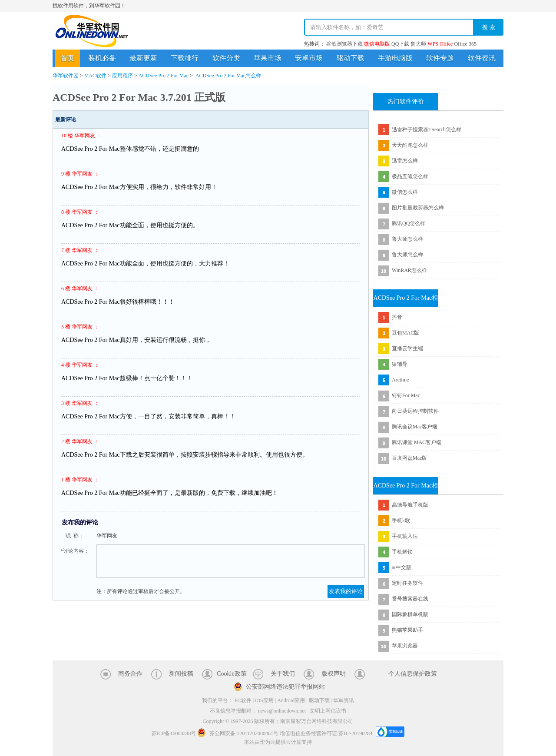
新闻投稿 (181, 674)
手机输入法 (405, 536)
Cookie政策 (232, 674)
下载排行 (185, 58)
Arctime (400, 380)
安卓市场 (309, 58)
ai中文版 (402, 567)
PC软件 (243, 700)
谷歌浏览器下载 (344, 44)
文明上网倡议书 (328, 711)
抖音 (397, 317)
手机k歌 (401, 521)
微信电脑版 (377, 44)
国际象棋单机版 (410, 614)
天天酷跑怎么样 (410, 145)
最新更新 (143, 58)
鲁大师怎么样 (407, 239)
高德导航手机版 (410, 505)
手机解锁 (402, 552)
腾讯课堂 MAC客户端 (417, 442)
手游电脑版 (395, 58)
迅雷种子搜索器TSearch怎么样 (427, 129)
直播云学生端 (407, 348)
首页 (67, 58)
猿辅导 (400, 364)
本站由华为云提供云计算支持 (278, 742)
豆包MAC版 (405, 333)
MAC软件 (95, 76)
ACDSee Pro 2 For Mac (164, 76)
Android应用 (291, 700)
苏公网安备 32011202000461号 (238, 733)
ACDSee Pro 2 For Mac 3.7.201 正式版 (139, 97)
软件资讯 (482, 58)
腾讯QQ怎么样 (409, 223)
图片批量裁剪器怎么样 (418, 208)
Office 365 (465, 44)
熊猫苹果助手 (407, 630)
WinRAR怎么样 (409, 270)
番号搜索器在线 (410, 599)
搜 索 (489, 27)
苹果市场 (268, 58)
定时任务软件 (407, 583)
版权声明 (334, 674)
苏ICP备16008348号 (174, 733)
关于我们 (283, 674)
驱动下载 (351, 58)
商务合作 (130, 674)
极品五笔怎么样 (410, 176)
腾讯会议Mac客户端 (415, 427)
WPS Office (440, 44)
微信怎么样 (405, 192)
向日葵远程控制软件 (415, 411)
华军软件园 (92, 31)
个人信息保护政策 (413, 674)
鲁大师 (418, 44)
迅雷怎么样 (405, 161)
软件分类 (226, 58)
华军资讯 (344, 700)
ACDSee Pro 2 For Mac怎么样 (228, 76)
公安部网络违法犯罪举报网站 (285, 687)
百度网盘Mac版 (409, 458)
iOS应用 (264, 700)
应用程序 (122, 76)
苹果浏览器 (405, 646)
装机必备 (102, 58)
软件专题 (440, 58)
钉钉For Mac (406, 395)
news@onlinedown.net (282, 711)
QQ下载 (400, 44)
